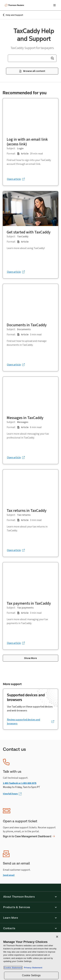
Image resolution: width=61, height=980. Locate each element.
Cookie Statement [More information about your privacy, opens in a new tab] (13, 968)
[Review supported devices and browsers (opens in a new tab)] (30, 722)
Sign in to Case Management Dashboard (29, 836)
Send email (9, 875)
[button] (52, 58)
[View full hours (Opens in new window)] (12, 794)
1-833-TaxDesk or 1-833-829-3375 (20, 783)
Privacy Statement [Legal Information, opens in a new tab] (33, 968)
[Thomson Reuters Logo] (15, 5)
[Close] (57, 937)
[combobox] (32, 58)
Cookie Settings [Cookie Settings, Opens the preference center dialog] (31, 975)
